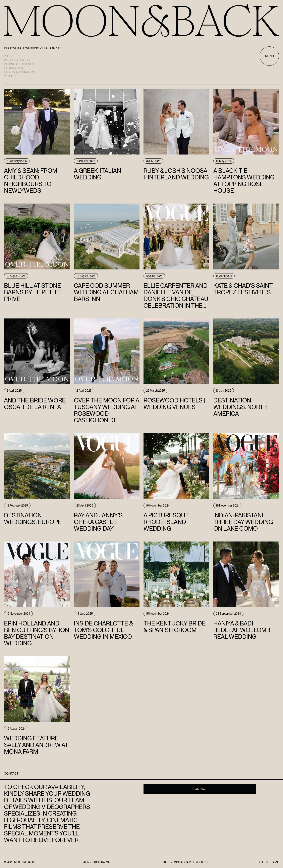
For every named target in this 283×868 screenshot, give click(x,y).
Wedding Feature (18, 60)
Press (9, 56)
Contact (200, 789)
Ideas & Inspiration (19, 72)
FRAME (274, 862)
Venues (10, 76)
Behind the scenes (19, 64)
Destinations (15, 68)
